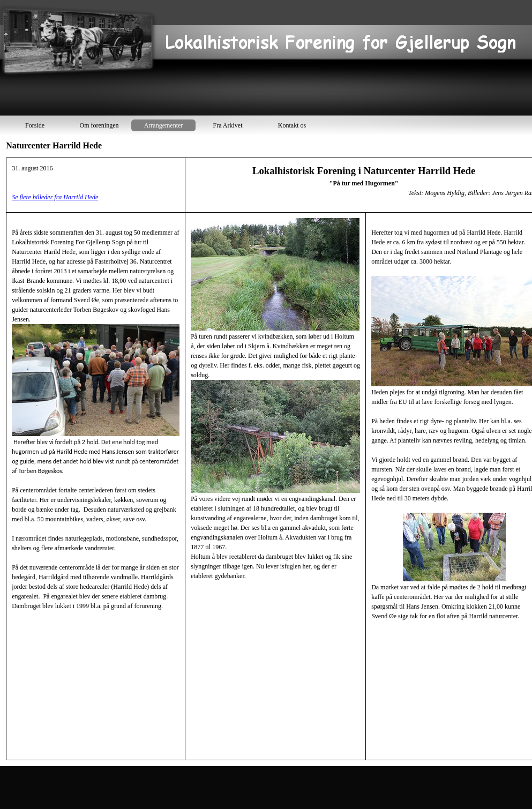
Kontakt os (292, 125)
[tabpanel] (267, 459)
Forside (35, 125)
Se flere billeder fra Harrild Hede (55, 197)
